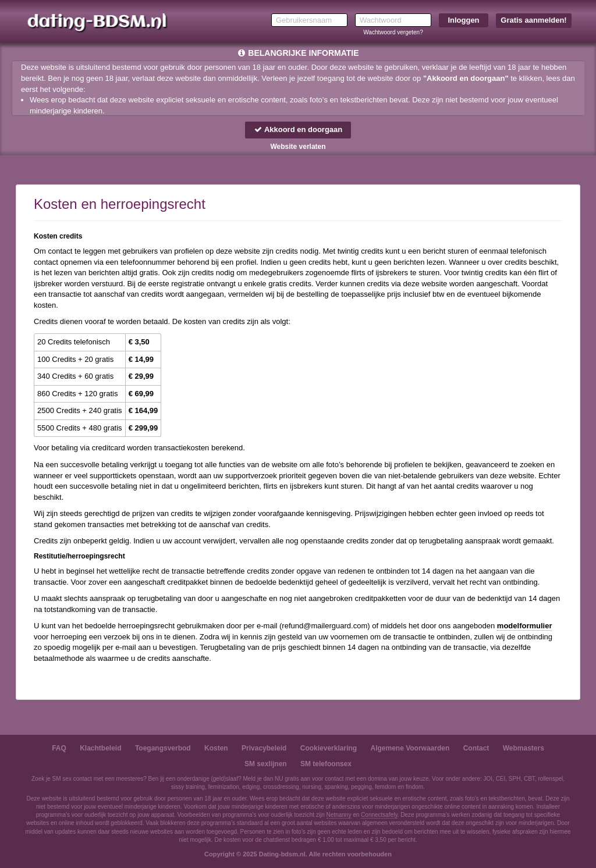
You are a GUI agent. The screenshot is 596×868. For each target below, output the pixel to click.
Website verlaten (298, 147)
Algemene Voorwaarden (410, 748)
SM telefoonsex (326, 764)
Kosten (216, 748)
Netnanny (339, 815)
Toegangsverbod (163, 748)
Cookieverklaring (329, 748)
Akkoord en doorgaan (298, 129)
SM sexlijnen (266, 764)
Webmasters (524, 748)
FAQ (59, 748)
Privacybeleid (264, 748)
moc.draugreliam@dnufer (324, 626)
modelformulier (525, 626)
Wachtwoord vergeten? (393, 32)
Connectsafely (379, 815)
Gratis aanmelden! (533, 20)
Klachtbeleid (100, 748)
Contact (476, 748)
